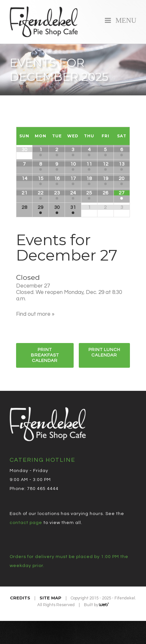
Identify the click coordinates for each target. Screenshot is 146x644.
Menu (124, 20)
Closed (28, 277)
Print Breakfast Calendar (45, 355)
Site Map (50, 598)
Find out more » (35, 314)
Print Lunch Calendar (104, 352)
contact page (26, 523)
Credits (20, 598)
